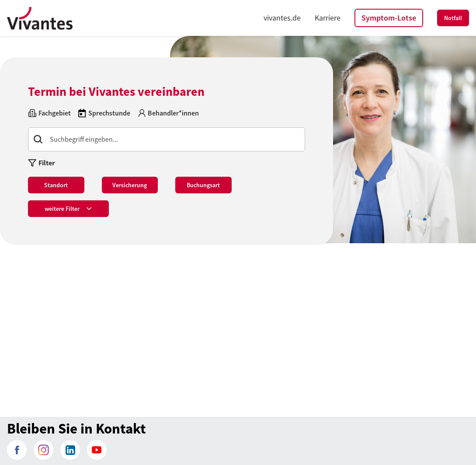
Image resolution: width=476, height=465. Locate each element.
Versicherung (130, 185)
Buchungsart (203, 185)
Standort (56, 185)
